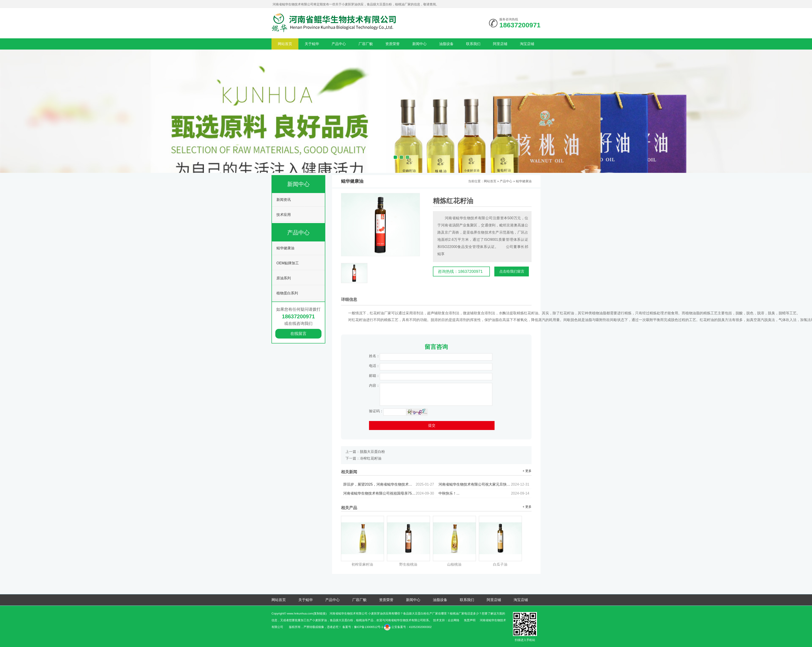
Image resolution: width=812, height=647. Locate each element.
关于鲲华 (312, 44)
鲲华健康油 (285, 248)
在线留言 (298, 334)
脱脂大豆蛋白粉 (372, 452)
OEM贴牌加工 (288, 263)
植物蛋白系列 (287, 293)
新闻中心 (419, 44)
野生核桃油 (408, 564)
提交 (432, 425)
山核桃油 (454, 564)
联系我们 (473, 44)
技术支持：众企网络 (446, 620)
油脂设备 (446, 44)
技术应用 (284, 215)
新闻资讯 (284, 200)
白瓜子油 (500, 564)
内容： (374, 385)
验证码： (376, 411)
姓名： (374, 356)
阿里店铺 (500, 44)
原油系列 (284, 278)
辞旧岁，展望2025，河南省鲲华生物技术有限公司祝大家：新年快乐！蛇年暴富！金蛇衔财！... (389, 484)
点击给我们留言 (512, 271)
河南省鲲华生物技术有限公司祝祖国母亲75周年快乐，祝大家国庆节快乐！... (389, 493)
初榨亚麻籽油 (362, 564)
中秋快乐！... (484, 493)
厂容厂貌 (366, 44)
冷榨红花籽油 (371, 458)
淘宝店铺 (527, 44)
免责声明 (470, 620)
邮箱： (374, 376)
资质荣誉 (393, 44)
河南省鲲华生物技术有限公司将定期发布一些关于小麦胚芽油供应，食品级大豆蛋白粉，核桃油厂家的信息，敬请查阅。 (356, 4)
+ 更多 (527, 471)
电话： (374, 366)
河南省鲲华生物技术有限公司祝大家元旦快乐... (484, 484)
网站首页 (285, 44)
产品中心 (339, 44)
